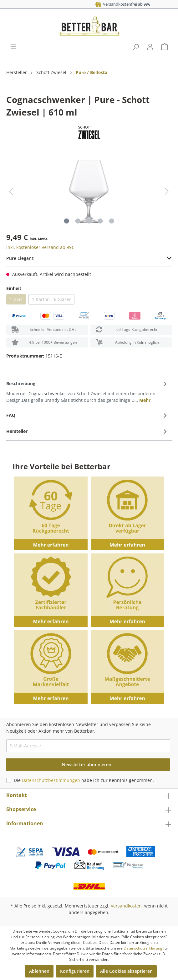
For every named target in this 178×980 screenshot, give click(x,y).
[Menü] (13, 47)
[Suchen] (136, 47)
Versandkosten (126, 906)
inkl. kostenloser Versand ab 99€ (40, 247)
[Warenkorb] (165, 47)
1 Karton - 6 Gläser (51, 299)
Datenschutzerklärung (143, 948)
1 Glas (16, 299)
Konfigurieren (75, 971)
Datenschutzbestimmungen (51, 780)
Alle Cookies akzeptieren (126, 971)
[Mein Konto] (150, 47)
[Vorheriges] (11, 191)
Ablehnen (39, 971)
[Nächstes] (167, 191)
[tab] (87, 391)
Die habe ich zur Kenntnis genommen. (84, 780)
